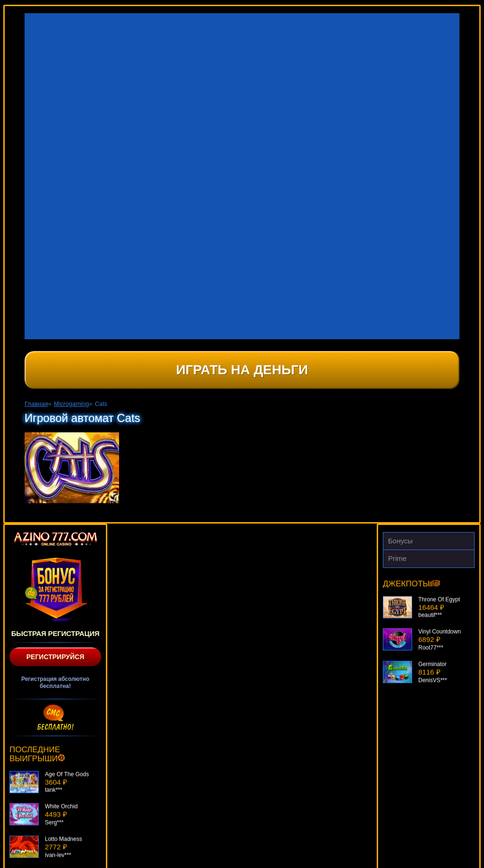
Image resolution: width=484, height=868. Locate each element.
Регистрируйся (56, 657)
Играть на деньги (242, 370)
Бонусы (400, 541)
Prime (397, 558)
